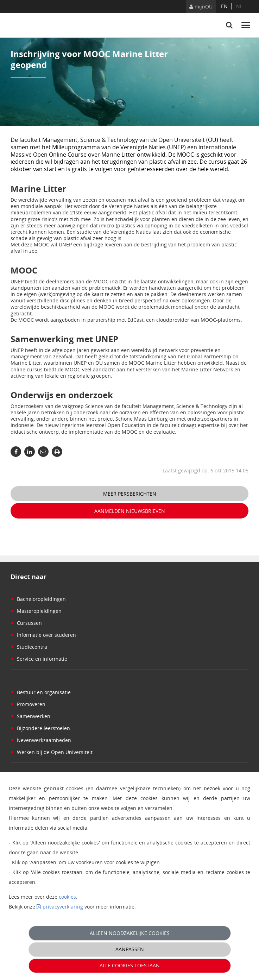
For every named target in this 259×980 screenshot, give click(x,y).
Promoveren (28, 704)
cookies (67, 897)
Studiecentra (29, 647)
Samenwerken (30, 716)
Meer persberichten (130, 494)
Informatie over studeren (43, 635)
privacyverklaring (63, 907)
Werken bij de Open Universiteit (52, 752)
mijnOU (201, 7)
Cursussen (26, 623)
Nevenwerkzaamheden (41, 740)
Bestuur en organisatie (41, 692)
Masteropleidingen (36, 611)
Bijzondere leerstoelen (40, 728)
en (224, 6)
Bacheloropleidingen (38, 599)
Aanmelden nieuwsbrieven (130, 511)
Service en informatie (39, 659)
